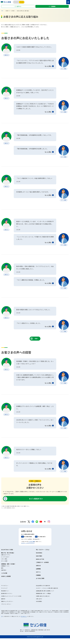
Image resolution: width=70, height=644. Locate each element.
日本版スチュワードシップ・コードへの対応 (11, 596)
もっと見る (48, 66)
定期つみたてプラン (6, 555)
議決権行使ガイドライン (7, 593)
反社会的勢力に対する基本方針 (43, 586)
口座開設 (53, 6)
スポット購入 (4, 559)
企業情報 (38, 569)
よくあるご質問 (32, 541)
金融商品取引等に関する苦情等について (45, 591)
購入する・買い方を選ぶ (8, 553)
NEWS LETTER (40, 559)
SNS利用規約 (39, 601)
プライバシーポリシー (6, 604)
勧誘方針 (3, 599)
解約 (2, 568)
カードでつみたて (5, 557)
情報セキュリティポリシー (7, 601)
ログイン (19, 6)
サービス (22, 2)
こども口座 (4, 573)
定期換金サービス (5, 566)
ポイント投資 (4, 561)
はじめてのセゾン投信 (7, 550)
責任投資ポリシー (5, 591)
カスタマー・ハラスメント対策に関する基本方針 (47, 588)
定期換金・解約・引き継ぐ (8, 564)
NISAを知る (39, 553)
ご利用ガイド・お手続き (42, 562)
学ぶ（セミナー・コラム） (43, 550)
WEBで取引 (39, 556)
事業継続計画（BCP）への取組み (43, 593)
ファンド (16, 2)
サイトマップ (4, 588)
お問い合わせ (39, 599)
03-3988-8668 (26, 537)
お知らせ (38, 566)
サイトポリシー (5, 586)
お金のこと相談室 (6, 576)
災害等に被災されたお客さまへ (43, 596)
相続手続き (4, 570)
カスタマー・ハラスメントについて (28, 543)
